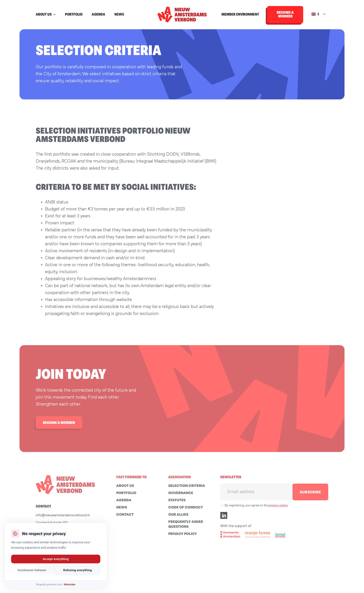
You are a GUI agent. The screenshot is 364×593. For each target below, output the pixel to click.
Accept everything (56, 559)
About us (44, 15)
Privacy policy (183, 536)
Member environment (240, 15)
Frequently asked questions (186, 527)
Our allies (178, 517)
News (119, 15)
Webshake (70, 585)
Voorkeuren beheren (32, 570)
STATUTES (177, 503)
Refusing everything (77, 570)
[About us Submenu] (56, 15)
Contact (125, 517)
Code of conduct (186, 510)
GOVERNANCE (181, 495)
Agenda (98, 15)
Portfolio (74, 15)
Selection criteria (187, 488)
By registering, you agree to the (256, 508)
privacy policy (278, 508)
